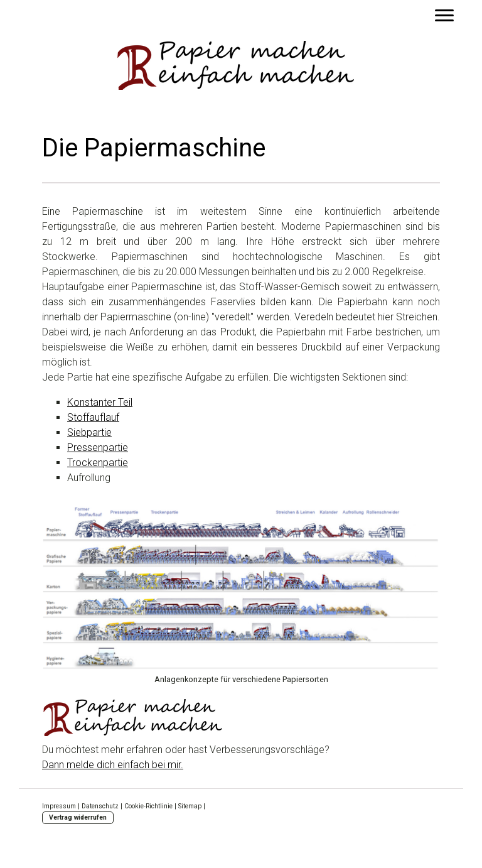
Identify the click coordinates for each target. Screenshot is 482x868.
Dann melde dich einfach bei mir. (113, 765)
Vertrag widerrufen (78, 817)
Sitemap (190, 806)
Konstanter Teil (100, 402)
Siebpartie (89, 432)
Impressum (59, 806)
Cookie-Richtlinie (148, 806)
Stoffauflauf (93, 417)
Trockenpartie (98, 463)
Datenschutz (100, 806)
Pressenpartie (98, 448)
